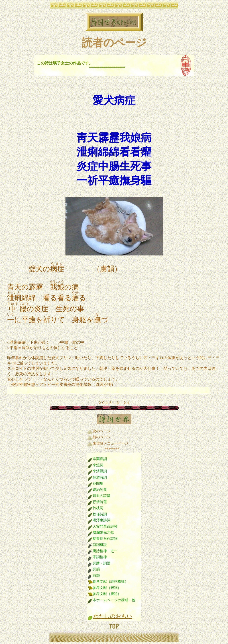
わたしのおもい (113, 616)
